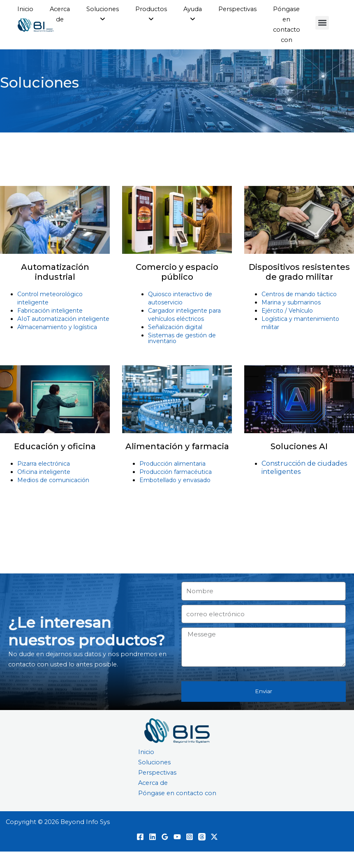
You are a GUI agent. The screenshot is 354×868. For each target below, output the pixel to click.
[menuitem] (103, 14)
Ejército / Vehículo (287, 327)
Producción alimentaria (172, 480)
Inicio (146, 768)
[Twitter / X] (214, 853)
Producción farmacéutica (176, 488)
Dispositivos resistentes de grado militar (299, 288)
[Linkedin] (153, 853)
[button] (322, 23)
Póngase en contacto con (177, 810)
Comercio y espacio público (177, 288)
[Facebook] (140, 853)
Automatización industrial (55, 288)
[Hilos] (202, 853)
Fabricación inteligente (50, 327)
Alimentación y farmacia (177, 463)
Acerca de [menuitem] (60, 14)
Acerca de (153, 800)
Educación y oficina (55, 463)
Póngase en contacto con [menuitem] (287, 24)
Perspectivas (157, 789)
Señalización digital (175, 343)
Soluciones (154, 779)
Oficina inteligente (44, 488)
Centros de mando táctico (299, 311)
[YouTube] (177, 853)
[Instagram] (190, 853)
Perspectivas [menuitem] (237, 9)
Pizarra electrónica (44, 480)
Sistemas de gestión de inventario (182, 355)
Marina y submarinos (291, 319)
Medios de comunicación (53, 497)
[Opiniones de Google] (165, 853)
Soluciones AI (299, 463)
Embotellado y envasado (175, 497)
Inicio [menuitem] (25, 9)
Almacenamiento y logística (57, 343)
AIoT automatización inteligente (63, 335)
